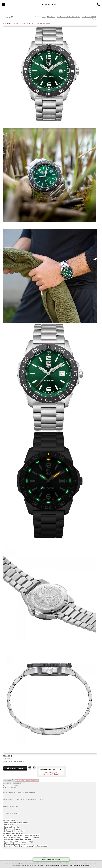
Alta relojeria (51, 17)
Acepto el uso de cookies (51, 860)
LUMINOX (14, 786)
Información (9, 780)
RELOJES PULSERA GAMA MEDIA (69, 17)
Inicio (44, 17)
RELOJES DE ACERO (89, 17)
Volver (94, 19)
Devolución (33, 780)
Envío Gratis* (21, 780)
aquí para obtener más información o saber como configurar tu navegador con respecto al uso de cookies (56, 865)
